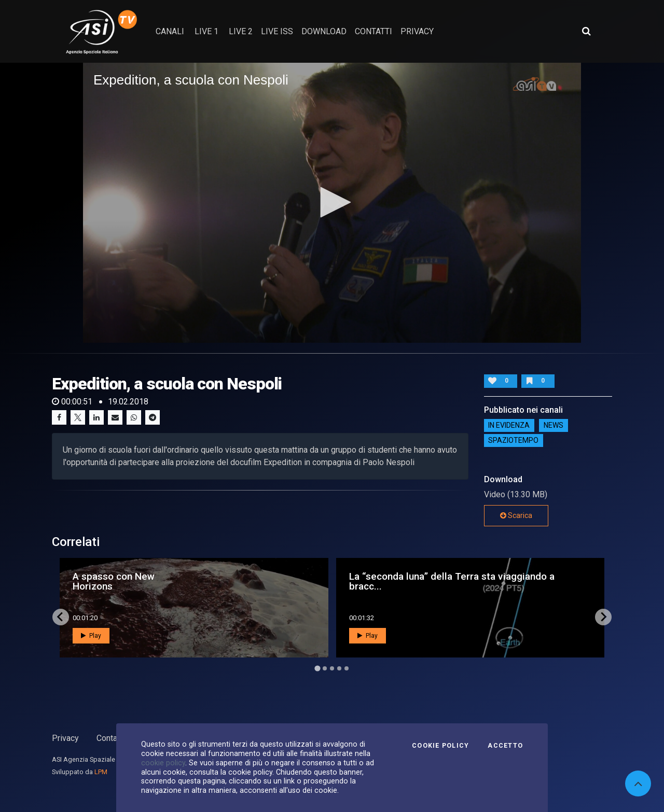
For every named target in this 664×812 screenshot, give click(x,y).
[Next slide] (603, 617)
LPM (101, 772)
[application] (332, 203)
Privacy (65, 738)
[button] (332, 202)
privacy (417, 31)
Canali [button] (170, 31)
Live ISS (277, 31)
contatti (374, 31)
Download (324, 31)
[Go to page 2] (325, 668)
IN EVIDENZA (509, 426)
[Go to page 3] (332, 668)
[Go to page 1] (317, 668)
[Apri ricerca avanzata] (586, 31)
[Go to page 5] (347, 668)
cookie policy (163, 763)
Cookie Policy (440, 746)
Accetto (505, 746)
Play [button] (91, 636)
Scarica (516, 515)
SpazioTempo (513, 441)
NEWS (554, 426)
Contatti (110, 738)
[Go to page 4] (339, 668)
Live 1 (206, 31)
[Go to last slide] (61, 617)
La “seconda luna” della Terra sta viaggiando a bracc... (452, 581)
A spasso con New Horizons (114, 581)
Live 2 (241, 31)
